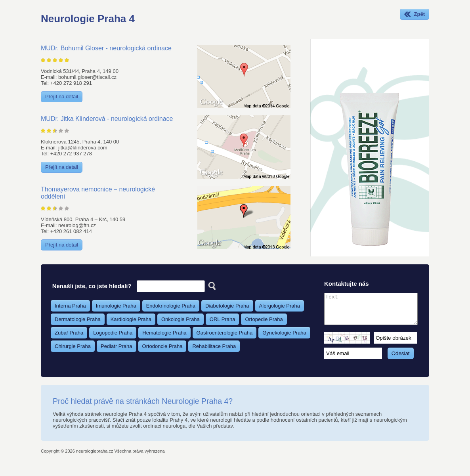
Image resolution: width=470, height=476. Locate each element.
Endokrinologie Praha (171, 306)
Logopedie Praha (113, 333)
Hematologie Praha (164, 333)
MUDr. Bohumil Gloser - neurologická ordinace (106, 48)
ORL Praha (223, 319)
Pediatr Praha (117, 346)
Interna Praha (70, 306)
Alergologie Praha (280, 306)
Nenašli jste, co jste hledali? (92, 286)
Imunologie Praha (116, 306)
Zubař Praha (69, 333)
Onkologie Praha (181, 319)
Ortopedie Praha (264, 319)
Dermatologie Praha (78, 319)
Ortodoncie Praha (162, 346)
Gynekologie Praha (284, 333)
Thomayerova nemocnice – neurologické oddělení (98, 193)
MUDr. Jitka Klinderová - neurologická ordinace (107, 119)
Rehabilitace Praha (214, 346)
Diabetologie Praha (227, 306)
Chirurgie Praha (73, 346)
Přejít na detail (62, 97)
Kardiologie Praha (131, 319)
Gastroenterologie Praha (225, 333)
